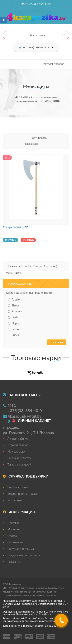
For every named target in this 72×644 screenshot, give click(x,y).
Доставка (11, 523)
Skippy (14, 323)
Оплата (10, 536)
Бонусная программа (18, 549)
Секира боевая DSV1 (16, 227)
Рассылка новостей (17, 458)
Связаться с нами (16, 487)
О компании (13, 542)
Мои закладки (14, 451)
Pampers (15, 311)
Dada (13, 317)
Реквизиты (12, 562)
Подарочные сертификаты (22, 555)
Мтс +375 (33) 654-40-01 (36, 4)
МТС (12, 405)
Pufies (13, 335)
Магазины (11, 529)
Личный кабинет (15, 439)
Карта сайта (13, 500)
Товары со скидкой (17, 464)
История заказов (16, 445)
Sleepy (14, 305)
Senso (13, 329)
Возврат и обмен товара (20, 494)
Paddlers (15, 299)
